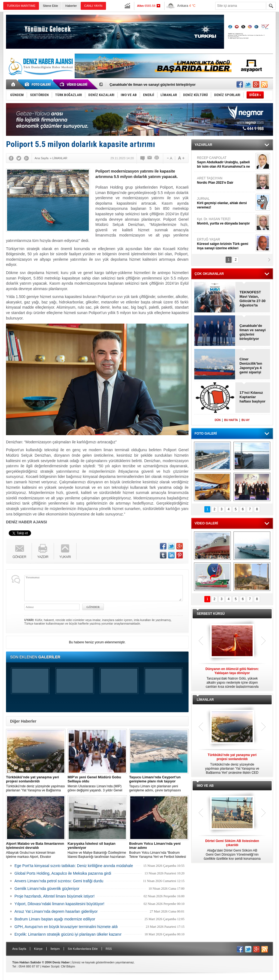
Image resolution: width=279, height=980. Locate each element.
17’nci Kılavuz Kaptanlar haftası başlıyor (252, 397)
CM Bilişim (68, 966)
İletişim (55, 949)
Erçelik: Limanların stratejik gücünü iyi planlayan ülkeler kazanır (68, 934)
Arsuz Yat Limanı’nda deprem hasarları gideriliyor (56, 911)
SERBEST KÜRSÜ (211, 614)
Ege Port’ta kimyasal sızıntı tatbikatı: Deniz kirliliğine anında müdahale (74, 866)
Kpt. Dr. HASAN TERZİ (226, 221)
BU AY (245, 420)
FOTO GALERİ (206, 434)
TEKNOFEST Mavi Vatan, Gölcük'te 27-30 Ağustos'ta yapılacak (253, 299)
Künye (38, 949)
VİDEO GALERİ (206, 523)
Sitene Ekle (50, 6)
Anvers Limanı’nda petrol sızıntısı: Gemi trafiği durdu (59, 881)
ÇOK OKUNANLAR (209, 274)
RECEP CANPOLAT (226, 162)
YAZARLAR (203, 145)
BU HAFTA (231, 420)
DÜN (218, 420)
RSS (109, 949)
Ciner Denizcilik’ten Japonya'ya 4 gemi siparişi (251, 366)
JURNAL (226, 203)
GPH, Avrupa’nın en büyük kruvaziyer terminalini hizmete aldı (66, 927)
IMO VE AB (205, 786)
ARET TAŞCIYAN (226, 181)
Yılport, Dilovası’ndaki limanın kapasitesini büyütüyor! (59, 904)
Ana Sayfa (19, 949)
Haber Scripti (51, 966)
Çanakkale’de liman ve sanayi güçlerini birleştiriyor (153, 85)
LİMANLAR (205, 700)
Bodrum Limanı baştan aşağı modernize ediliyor (55, 919)
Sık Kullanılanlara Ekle (83, 949)
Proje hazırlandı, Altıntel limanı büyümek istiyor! (54, 896)
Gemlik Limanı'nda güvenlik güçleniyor (47, 889)
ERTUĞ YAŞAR (226, 244)
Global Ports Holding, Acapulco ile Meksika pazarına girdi (63, 873)
